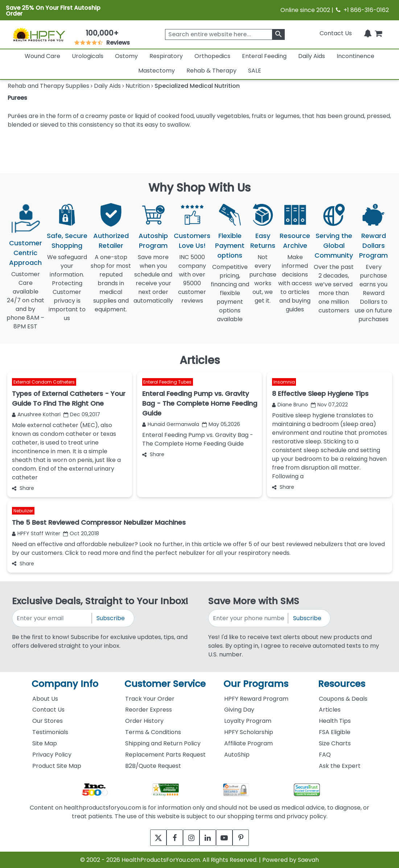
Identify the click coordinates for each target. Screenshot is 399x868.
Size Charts (335, 743)
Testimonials (50, 732)
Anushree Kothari (36, 414)
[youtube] (229, 838)
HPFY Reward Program (256, 699)
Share (23, 488)
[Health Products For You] (39, 34)
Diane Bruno (290, 405)
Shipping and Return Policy (163, 743)
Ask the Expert (340, 766)
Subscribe (111, 618)
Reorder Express (149, 710)
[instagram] (190, 838)
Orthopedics (212, 56)
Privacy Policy (52, 755)
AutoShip (237, 755)
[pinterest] (249, 838)
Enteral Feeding (264, 56)
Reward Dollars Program (373, 245)
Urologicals (88, 56)
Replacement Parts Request (165, 755)
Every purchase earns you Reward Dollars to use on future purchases (373, 297)
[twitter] (150, 838)
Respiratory (166, 56)
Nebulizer (23, 511)
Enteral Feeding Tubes (167, 382)
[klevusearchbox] (278, 34)
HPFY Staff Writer (36, 533)
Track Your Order (150, 699)
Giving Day (239, 710)
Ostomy (126, 56)
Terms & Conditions (153, 732)
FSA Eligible (335, 732)
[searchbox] (225, 34)
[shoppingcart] (378, 33)
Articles (330, 710)
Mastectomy (157, 71)
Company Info (65, 684)
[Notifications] (368, 33)
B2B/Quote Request (153, 766)
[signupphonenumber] (249, 618)
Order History (144, 721)
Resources (342, 684)
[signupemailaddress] (52, 618)
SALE (255, 71)
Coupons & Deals (343, 699)
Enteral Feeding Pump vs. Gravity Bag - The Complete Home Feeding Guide (198, 439)
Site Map (45, 743)
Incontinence (355, 56)
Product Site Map (57, 766)
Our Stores (48, 721)
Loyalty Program (248, 721)
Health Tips (335, 721)
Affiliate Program (248, 743)
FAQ (325, 755)
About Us (45, 699)
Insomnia (284, 382)
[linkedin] (209, 838)
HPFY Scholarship (249, 732)
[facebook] (170, 838)
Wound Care (42, 56)
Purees (17, 98)
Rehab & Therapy (211, 71)
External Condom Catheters (44, 382)
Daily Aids (312, 56)
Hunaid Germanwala (171, 424)
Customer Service (165, 684)
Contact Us (336, 33)
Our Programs (256, 684)
